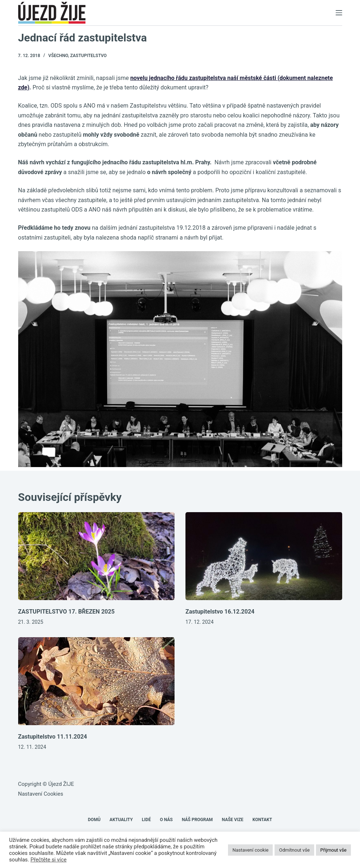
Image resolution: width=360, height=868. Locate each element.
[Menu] (339, 13)
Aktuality (121, 820)
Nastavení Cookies (41, 794)
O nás (166, 820)
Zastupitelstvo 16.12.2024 (220, 612)
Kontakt (262, 820)
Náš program (197, 820)
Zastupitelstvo (88, 56)
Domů (94, 820)
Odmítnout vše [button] (294, 850)
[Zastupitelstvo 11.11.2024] (97, 681)
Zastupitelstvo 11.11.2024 (53, 737)
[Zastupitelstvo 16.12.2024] (264, 556)
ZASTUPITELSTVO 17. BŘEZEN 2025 (67, 612)
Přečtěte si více (49, 860)
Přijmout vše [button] (333, 850)
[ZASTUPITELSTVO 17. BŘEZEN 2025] (97, 556)
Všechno (58, 56)
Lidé (146, 820)
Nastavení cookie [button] (250, 850)
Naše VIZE (233, 820)
